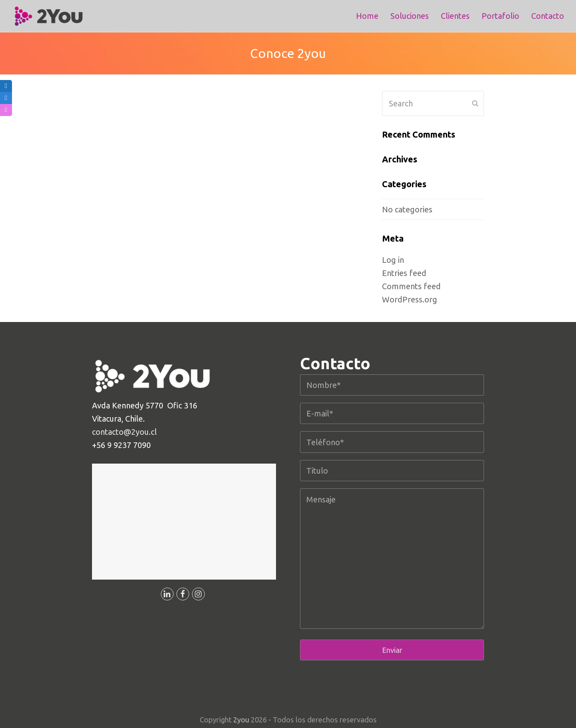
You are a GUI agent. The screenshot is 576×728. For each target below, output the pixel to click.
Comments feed (411, 286)
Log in (393, 260)
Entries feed (404, 273)
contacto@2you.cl (124, 432)
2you (241, 720)
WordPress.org (410, 299)
